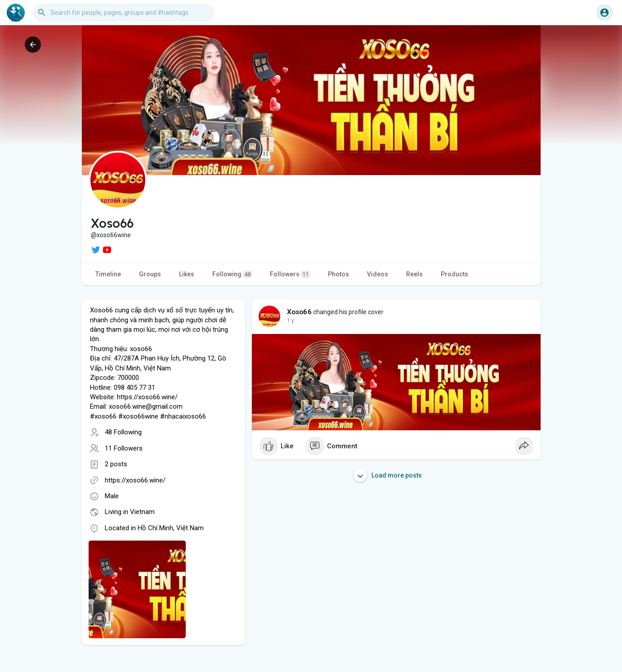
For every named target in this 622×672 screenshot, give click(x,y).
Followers (290, 274)
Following (232, 274)
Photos (338, 274)
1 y (291, 320)
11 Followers (124, 448)
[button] (124, 13)
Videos (378, 274)
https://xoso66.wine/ (135, 480)
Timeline (108, 274)
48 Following (123, 432)
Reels (414, 274)
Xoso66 (299, 312)
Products (454, 274)
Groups (150, 274)
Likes (187, 274)
